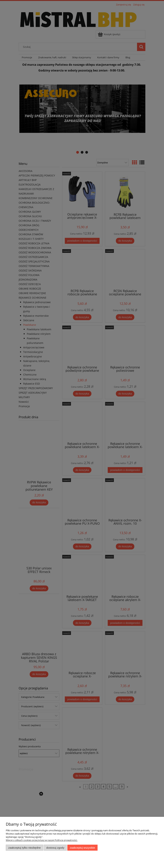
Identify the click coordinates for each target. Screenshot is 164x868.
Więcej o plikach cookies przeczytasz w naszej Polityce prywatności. (42, 840)
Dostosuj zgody (55, 848)
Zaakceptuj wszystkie (82, 848)
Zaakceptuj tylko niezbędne (25, 848)
